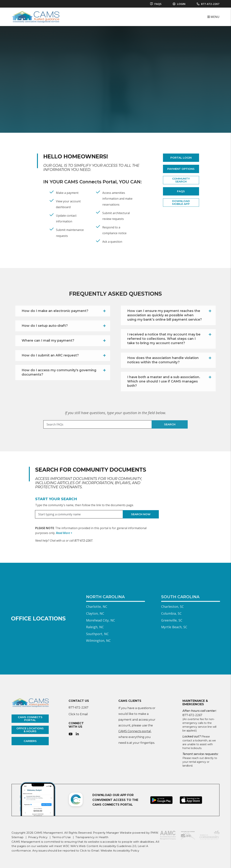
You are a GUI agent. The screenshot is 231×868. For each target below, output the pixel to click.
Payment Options (181, 169)
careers (30, 741)
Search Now (141, 514)
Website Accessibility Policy (120, 851)
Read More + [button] (64, 533)
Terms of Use (62, 837)
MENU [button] (213, 17)
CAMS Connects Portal (90, 182)
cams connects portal (30, 719)
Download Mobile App (181, 203)
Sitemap (18, 837)
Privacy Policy (38, 837)
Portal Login (181, 158)
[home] (35, 16)
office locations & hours (30, 730)
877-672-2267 (210, 4)
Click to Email (78, 714)
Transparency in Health (92, 837)
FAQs (181, 191)
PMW (154, 833)
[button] (70, 734)
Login (179, 4)
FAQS (156, 4)
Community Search (181, 180)
